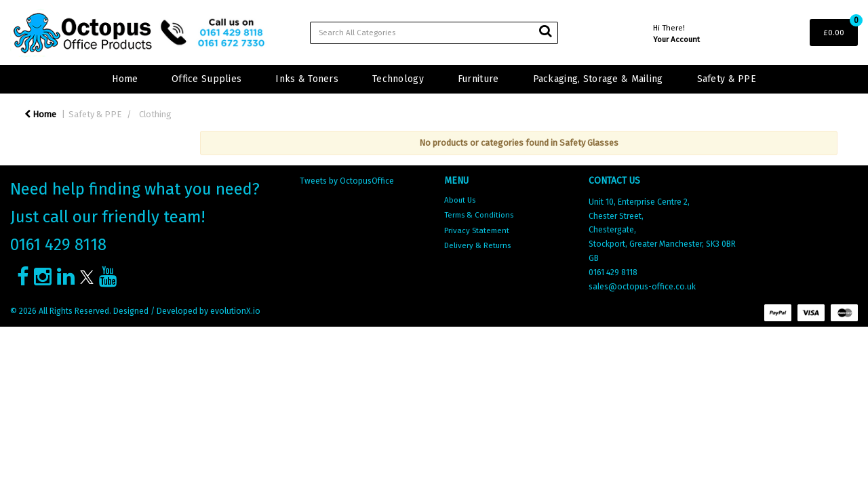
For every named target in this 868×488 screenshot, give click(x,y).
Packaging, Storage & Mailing (598, 79)
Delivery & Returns (477, 245)
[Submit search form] (545, 31)
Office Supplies (206, 79)
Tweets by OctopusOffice (347, 181)
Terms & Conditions (479, 215)
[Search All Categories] (434, 33)
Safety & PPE (727, 79)
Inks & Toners (307, 79)
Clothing (155, 114)
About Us (460, 200)
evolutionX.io (235, 311)
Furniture (478, 79)
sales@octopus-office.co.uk (642, 287)
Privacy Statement (477, 230)
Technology (398, 79)
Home (125, 79)
